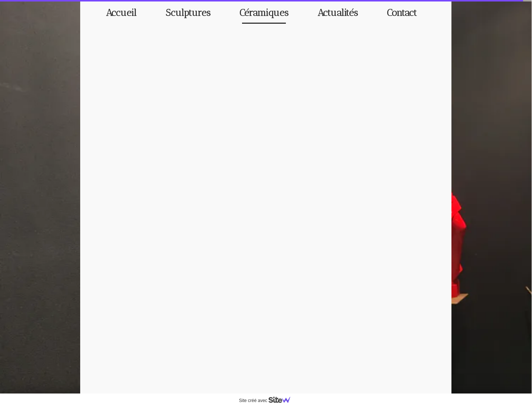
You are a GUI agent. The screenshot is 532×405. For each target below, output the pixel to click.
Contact (402, 13)
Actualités (338, 13)
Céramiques (264, 13)
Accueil (121, 13)
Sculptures (188, 13)
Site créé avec (268, 401)
